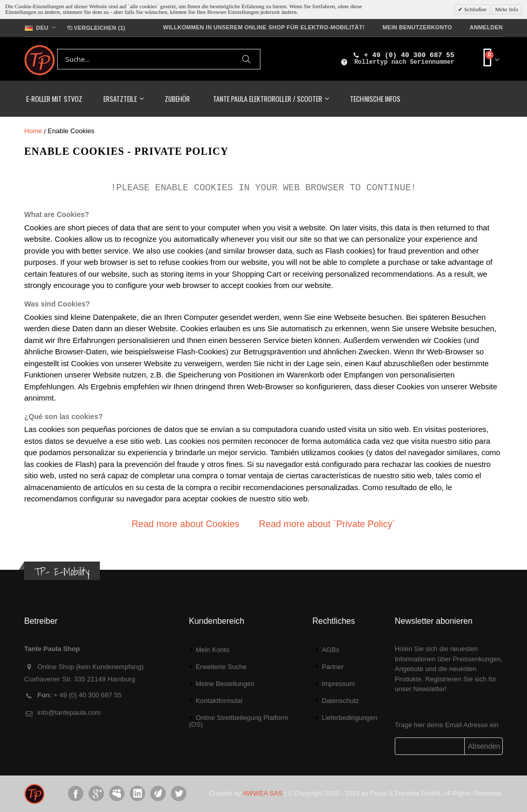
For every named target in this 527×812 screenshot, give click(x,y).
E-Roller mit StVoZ (54, 98)
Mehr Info (507, 9)
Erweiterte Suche (221, 667)
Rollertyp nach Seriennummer (404, 62)
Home (33, 131)
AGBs (330, 650)
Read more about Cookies (186, 524)
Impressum (338, 684)
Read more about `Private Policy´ (327, 524)
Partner (333, 667)
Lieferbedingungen (349, 718)
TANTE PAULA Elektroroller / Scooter (268, 98)
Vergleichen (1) (95, 28)
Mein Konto (213, 650)
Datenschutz (340, 701)
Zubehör (177, 98)
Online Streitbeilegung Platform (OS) (239, 721)
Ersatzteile (120, 98)
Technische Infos (375, 98)
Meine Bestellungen (225, 684)
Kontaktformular (219, 701)
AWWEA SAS (263, 793)
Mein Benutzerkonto (417, 27)
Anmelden (486, 27)
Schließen (475, 9)
